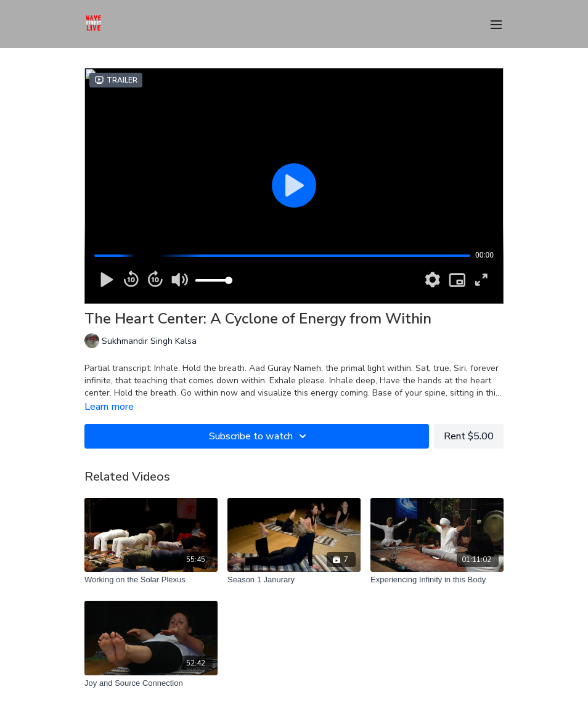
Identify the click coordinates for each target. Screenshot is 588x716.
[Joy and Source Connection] (151, 683)
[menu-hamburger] (496, 24)
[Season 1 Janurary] (294, 580)
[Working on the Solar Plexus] (151, 580)
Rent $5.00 (469, 436)
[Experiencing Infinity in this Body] (437, 580)
